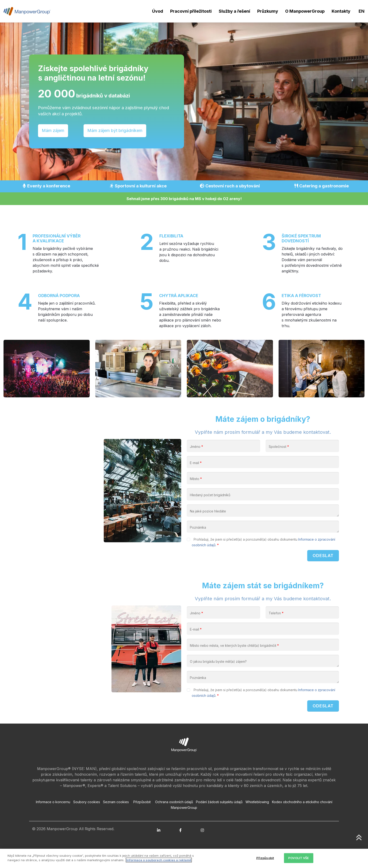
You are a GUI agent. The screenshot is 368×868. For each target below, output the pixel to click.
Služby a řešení (234, 11)
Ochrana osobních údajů (174, 815)
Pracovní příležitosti (191, 11)
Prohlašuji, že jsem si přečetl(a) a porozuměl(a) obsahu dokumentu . (263, 550)
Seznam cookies (116, 815)
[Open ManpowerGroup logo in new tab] (184, 758)
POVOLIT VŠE (299, 858)
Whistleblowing (257, 815)
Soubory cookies (87, 815)
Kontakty (341, 11)
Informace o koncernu (53, 815)
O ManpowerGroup (305, 11)
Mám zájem (53, 130)
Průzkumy (268, 11)
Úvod (158, 11)
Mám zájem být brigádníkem (115, 130)
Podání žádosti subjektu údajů (219, 815)
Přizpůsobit (142, 815)
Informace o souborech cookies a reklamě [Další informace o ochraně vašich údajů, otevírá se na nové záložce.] (159, 860)
